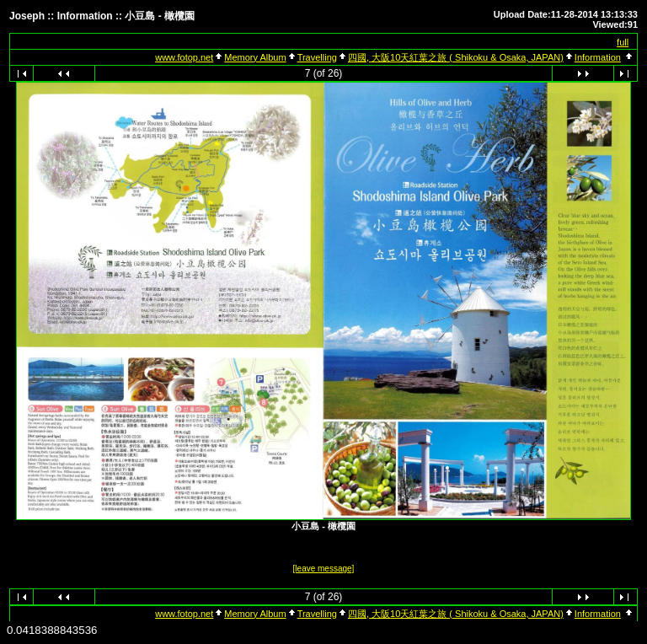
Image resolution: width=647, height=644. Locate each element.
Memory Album (255, 57)
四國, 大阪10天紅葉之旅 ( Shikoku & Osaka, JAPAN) (456, 57)
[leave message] (324, 569)
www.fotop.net (184, 57)
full (623, 42)
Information (598, 57)
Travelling (317, 57)
